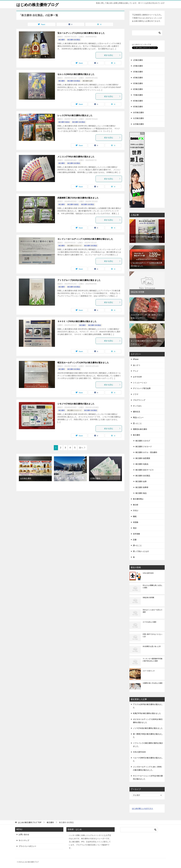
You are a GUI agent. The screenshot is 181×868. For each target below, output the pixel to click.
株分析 (136, 505)
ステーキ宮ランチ (149, 671)
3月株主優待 (138, 72)
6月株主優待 (138, 89)
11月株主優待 (138, 118)
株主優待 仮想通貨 (143, 458)
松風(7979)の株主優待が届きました (147, 713)
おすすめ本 (137, 377)
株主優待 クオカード (74, 246)
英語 (135, 528)
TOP (30, 822)
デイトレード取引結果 (142, 388)
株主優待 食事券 (142, 487)
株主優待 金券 (88, 81)
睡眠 (135, 516)
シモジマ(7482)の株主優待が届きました (76, 404)
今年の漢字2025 (148, 573)
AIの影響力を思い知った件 (152, 646)
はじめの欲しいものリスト (143, 808)
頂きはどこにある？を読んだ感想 (152, 611)
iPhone (136, 359)
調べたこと (137, 545)
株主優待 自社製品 (74, 40)
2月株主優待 (95, 478)
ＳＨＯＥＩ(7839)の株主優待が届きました (77, 321)
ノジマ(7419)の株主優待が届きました (148, 728)
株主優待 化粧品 (64, 122)
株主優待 (62, 40)
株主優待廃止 (138, 499)
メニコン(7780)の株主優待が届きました (76, 157)
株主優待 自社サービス (145, 470)
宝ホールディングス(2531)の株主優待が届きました (81, 33)
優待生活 (137, 412)
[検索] (147, 33)
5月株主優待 (138, 83)
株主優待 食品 (141, 493)
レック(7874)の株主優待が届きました (75, 115)
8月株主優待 (138, 101)
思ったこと (137, 423)
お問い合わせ (24, 834)
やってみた (137, 406)
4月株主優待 (138, 78)
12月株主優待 (26, 478)
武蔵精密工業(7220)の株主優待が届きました (78, 198)
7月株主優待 (138, 95)
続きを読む (112, 55)
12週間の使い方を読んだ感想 (153, 683)
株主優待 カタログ (143, 441)
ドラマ (136, 394)
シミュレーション (140, 383)
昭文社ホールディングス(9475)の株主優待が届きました (83, 363)
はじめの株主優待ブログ (38, 4)
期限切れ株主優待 (140, 429)
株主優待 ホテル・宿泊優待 (146, 452)
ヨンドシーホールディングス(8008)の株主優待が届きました (85, 239)
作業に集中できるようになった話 (152, 635)
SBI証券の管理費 (137, 292)
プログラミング (139, 400)
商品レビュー (138, 417)
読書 (135, 540)
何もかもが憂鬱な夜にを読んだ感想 (152, 586)
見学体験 (137, 534)
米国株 (136, 522)
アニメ (136, 371)
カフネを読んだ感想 (149, 622)
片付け (136, 511)
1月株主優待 (138, 60)
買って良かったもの (141, 551)
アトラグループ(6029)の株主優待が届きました (79, 280)
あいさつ (137, 365)
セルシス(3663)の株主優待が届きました (76, 74)
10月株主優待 (138, 112)
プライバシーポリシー (27, 846)
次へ (81, 448)
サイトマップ (24, 840)
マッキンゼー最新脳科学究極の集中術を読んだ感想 (152, 660)
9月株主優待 (138, 107)
